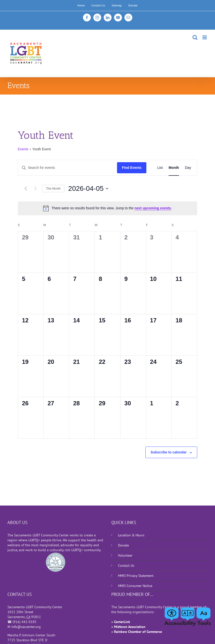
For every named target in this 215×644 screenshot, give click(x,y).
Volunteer (125, 555)
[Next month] (35, 189)
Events (23, 149)
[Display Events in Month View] (174, 168)
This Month (53, 189)
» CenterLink (121, 622)
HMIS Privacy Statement (136, 576)
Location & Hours (131, 535)
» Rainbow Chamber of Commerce (137, 632)
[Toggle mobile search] (195, 37)
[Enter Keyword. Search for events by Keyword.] (68, 168)
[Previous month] (26, 189)
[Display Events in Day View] (188, 168)
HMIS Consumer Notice (135, 586)
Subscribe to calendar (169, 452)
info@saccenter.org (26, 627)
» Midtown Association (128, 627)
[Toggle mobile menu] (205, 37)
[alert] (107, 208)
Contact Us (126, 566)
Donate (123, 545)
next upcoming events (153, 208)
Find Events (132, 168)
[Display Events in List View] (160, 168)
